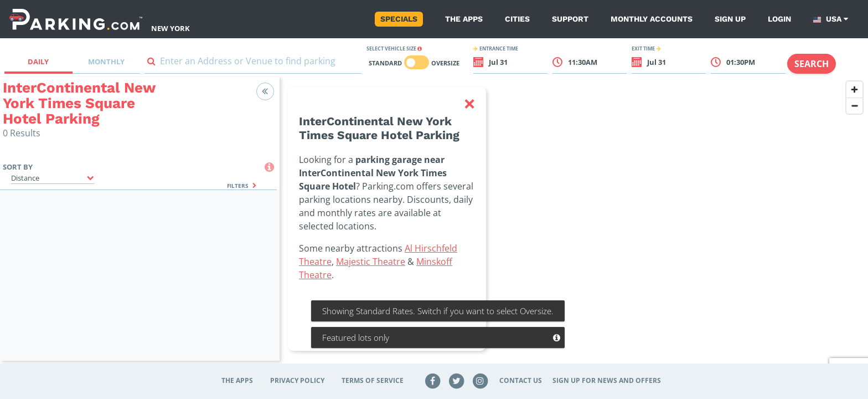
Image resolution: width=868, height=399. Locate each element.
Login (779, 19)
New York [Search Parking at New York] (170, 28)
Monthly (106, 62)
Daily (38, 62)
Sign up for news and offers (607, 380)
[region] (574, 226)
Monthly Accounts (652, 19)
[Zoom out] (854, 106)
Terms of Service (373, 380)
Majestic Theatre (371, 262)
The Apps (464, 19)
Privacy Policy (297, 380)
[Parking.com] (76, 19)
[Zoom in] (854, 89)
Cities (517, 19)
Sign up (730, 19)
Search (812, 64)
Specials (399, 19)
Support (570, 19)
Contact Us (521, 380)
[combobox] (253, 63)
